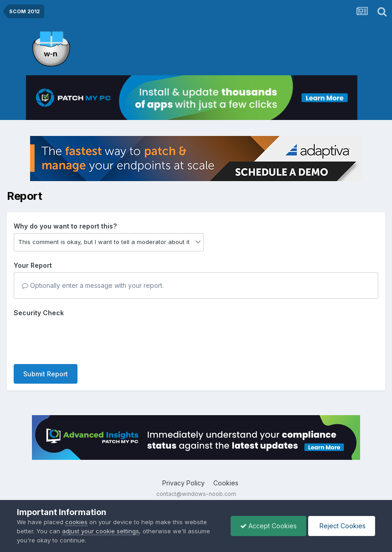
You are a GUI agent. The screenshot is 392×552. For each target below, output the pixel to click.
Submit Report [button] (46, 374)
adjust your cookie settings (101, 531)
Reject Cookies (342, 526)
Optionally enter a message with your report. (93, 285)
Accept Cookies (268, 526)
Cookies (226, 483)
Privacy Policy (183, 483)
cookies (76, 522)
